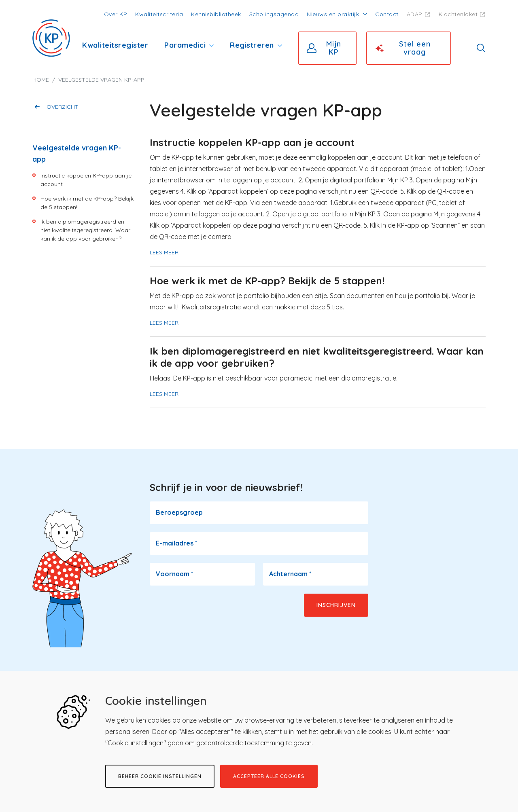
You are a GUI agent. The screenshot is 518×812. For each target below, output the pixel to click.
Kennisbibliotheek (216, 14)
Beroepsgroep (179, 512)
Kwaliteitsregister (115, 45)
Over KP (116, 14)
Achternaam (290, 574)
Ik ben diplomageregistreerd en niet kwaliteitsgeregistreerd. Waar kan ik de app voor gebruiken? (85, 230)
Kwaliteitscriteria (159, 14)
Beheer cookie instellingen (160, 776)
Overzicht (63, 107)
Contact (387, 14)
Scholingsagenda (274, 14)
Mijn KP (334, 48)
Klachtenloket (458, 14)
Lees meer (164, 252)
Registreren (252, 45)
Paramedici (185, 45)
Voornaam (175, 574)
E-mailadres (177, 543)
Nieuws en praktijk (333, 14)
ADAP (415, 14)
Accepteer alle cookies (269, 776)
